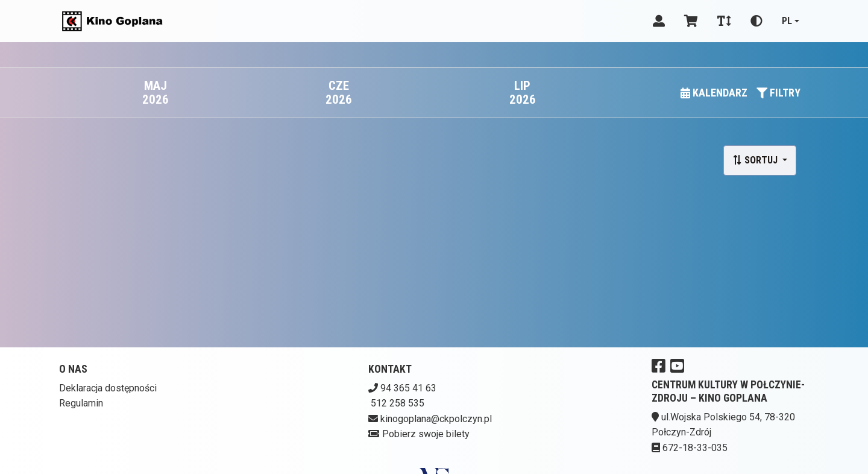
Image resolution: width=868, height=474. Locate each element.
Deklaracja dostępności (108, 388)
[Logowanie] (659, 21)
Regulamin (81, 403)
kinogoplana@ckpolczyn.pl (436, 419)
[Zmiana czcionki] (724, 21)
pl (787, 21)
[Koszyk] (691, 21)
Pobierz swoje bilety (426, 434)
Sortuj (756, 160)
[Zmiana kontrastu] (756, 21)
